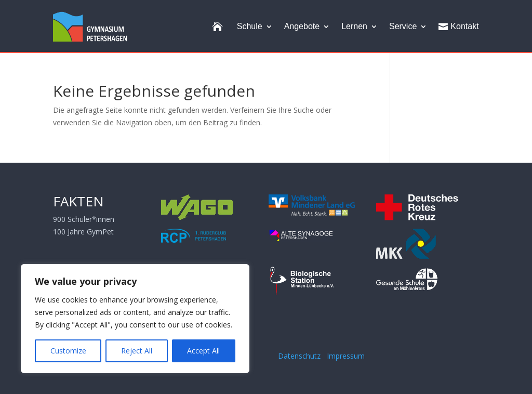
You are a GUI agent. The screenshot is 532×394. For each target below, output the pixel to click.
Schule (250, 26)
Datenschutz (301, 356)
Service (403, 26)
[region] (135, 319)
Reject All (137, 351)
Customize (68, 351)
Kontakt (458, 27)
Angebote (302, 26)
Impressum (346, 356)
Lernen (354, 26)
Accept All (203, 351)
